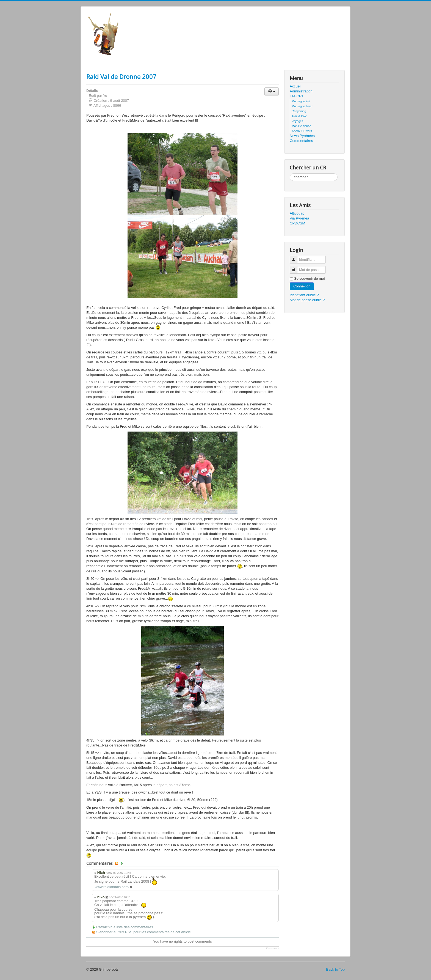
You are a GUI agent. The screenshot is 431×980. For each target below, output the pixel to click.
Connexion (302, 286)
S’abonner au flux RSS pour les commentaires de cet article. (144, 932)
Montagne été (301, 101)
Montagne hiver (302, 106)
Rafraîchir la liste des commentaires (125, 927)
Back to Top (335, 969)
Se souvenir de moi (309, 278)
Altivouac (297, 213)
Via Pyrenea (299, 218)
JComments (272, 948)
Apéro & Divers (302, 131)
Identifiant (296, 257)
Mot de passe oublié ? (307, 300)
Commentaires (301, 141)
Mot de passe (296, 267)
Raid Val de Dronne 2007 (121, 76)
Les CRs (297, 96)
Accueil (295, 86)
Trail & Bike (299, 116)
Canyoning (299, 111)
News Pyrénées (302, 136)
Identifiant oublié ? (304, 295)
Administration (301, 91)
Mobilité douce (301, 126)
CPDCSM (297, 223)
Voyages (297, 121)
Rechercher (290, 173)
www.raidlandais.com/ (112, 887)
